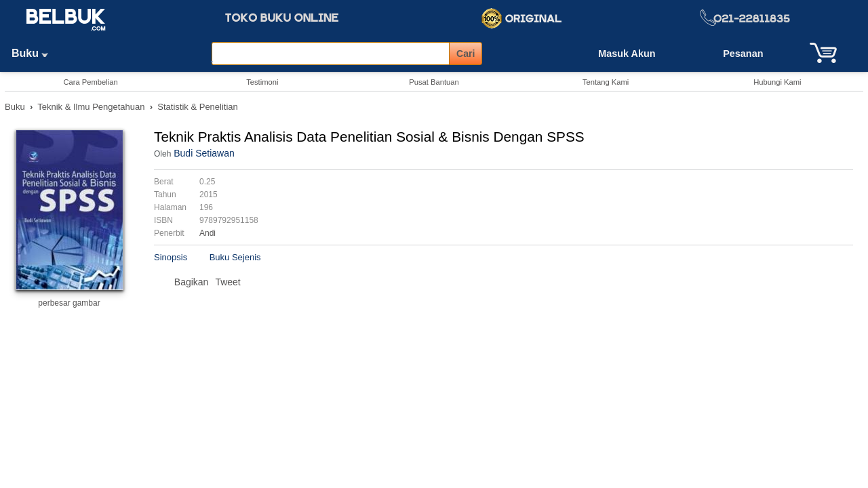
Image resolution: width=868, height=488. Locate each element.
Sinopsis (171, 257)
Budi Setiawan (204, 153)
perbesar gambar (69, 303)
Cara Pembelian (90, 82)
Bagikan (192, 282)
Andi (208, 233)
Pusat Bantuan (434, 82)
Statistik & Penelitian (198, 107)
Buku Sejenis (235, 257)
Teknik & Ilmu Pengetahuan (91, 107)
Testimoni (262, 82)
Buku (35, 53)
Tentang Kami (606, 82)
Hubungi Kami (777, 82)
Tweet (228, 282)
